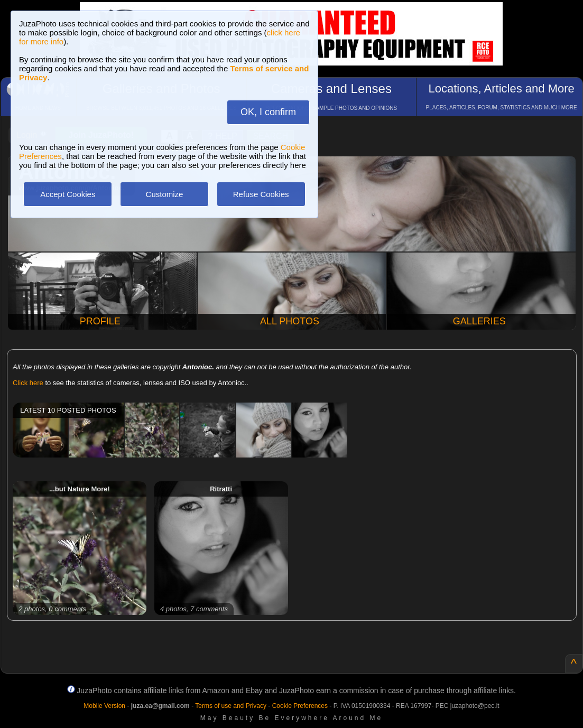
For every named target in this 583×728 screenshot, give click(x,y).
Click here (28, 383)
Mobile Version (104, 706)
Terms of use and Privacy (231, 706)
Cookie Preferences (300, 706)
